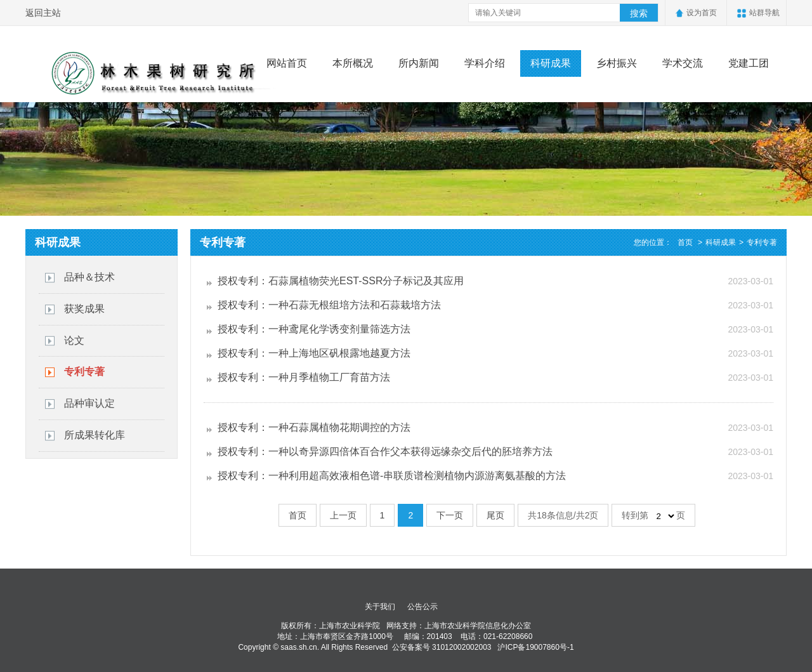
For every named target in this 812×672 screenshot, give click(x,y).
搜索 (639, 13)
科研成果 (551, 63)
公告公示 (422, 607)
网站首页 (287, 63)
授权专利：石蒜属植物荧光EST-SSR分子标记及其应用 (341, 281)
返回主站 (43, 13)
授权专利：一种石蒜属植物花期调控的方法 (314, 427)
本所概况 (353, 63)
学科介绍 (485, 63)
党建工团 (749, 63)
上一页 (343, 515)
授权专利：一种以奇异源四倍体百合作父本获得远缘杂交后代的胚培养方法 (385, 451)
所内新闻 (419, 63)
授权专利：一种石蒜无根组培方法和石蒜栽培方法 (329, 305)
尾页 (495, 515)
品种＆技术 (89, 277)
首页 (685, 242)
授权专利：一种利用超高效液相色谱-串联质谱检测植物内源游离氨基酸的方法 (392, 476)
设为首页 (702, 13)
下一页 (450, 515)
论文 (74, 340)
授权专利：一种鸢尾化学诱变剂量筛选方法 (314, 329)
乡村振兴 (617, 63)
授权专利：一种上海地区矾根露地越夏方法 (314, 353)
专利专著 (84, 372)
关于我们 (380, 607)
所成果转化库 (95, 435)
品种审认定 (89, 403)
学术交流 (683, 63)
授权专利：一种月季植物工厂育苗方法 (304, 377)
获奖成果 (84, 309)
